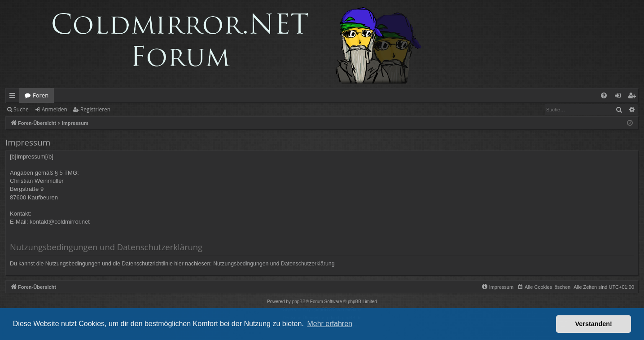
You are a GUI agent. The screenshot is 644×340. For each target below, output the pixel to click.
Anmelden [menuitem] (620, 97)
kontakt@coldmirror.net (60, 222)
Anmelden (55, 109)
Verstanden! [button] (594, 324)
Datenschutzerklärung (308, 264)
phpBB (299, 302)
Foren (41, 95)
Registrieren (95, 109)
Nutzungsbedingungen (241, 264)
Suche (21, 109)
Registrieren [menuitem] (634, 97)
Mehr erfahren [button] (330, 324)
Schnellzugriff (14, 97)
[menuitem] (604, 95)
